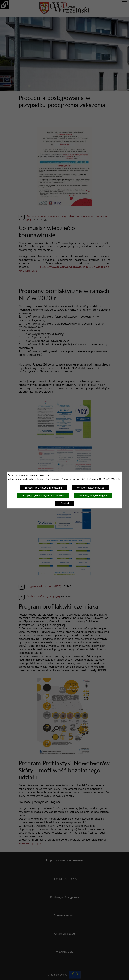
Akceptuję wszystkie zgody (93, 496)
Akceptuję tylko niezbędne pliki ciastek (43, 496)
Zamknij (65, 503)
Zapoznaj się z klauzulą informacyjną (43, 488)
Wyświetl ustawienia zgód (91, 488)
